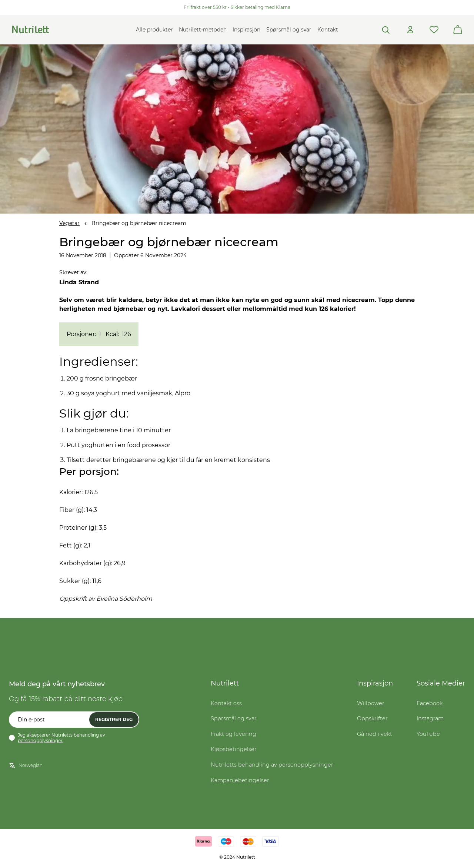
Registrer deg (114, 719)
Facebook (430, 703)
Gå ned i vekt (375, 734)
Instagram (430, 718)
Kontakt (328, 30)
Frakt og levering (233, 734)
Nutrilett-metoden (203, 30)
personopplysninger (40, 740)
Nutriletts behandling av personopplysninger (272, 765)
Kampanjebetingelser (240, 780)
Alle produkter (154, 30)
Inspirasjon (246, 30)
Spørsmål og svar (289, 30)
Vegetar (69, 223)
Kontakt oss (226, 703)
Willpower (371, 703)
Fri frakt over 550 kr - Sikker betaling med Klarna (237, 7)
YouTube (428, 734)
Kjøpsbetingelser (234, 749)
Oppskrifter (372, 718)
